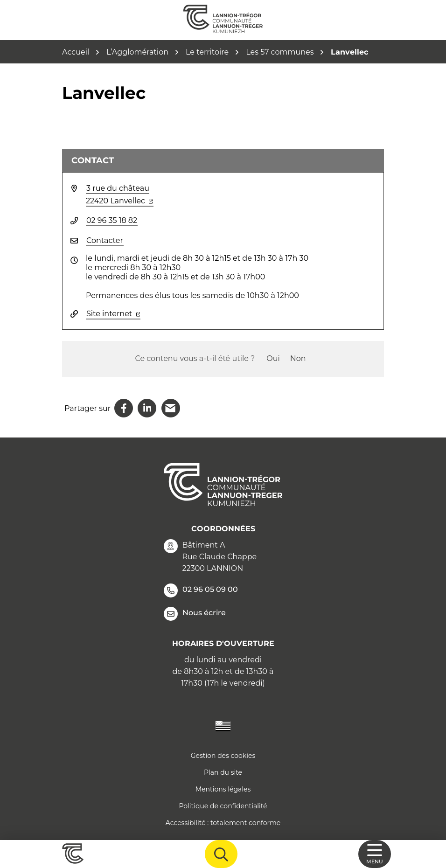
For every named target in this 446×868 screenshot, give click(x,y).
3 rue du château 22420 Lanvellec (120, 194)
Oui (273, 358)
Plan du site (223, 772)
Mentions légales (223, 789)
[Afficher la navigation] (375, 854)
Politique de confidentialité (223, 806)
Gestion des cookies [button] (223, 756)
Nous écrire (195, 614)
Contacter (105, 240)
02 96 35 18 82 (112, 220)
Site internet (113, 313)
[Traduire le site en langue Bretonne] (223, 726)
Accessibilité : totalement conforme (223, 823)
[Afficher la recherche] (221, 854)
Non (298, 358)
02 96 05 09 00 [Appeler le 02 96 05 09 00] (201, 590)
